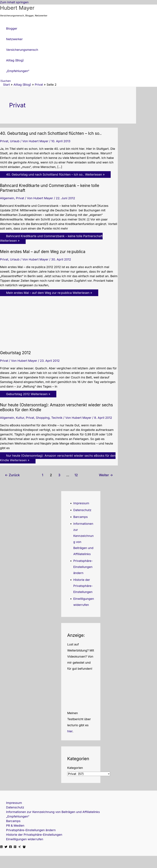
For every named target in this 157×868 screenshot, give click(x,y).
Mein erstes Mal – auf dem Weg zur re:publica (43, 252)
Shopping (43, 418)
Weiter (106, 475)
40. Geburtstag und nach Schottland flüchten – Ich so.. (51, 133)
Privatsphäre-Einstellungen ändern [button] (83, 567)
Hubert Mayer (17, 8)
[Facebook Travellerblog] (24, 847)
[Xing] (20, 847)
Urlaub (15, 141)
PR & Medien (15, 826)
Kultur (20, 418)
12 (76, 475)
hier (70, 731)
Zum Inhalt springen (14, 2)
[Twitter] (6, 847)
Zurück (12, 475)
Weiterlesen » (55, 175)
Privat (4, 141)
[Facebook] (10, 847)
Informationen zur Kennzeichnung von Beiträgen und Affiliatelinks (53, 812)
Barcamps (81, 517)
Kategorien (75, 768)
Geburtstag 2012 (15, 353)
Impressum (81, 503)
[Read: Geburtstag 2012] (39, 345)
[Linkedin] (1, 847)
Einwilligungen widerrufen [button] (25, 839)
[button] (5, 81)
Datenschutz (82, 510)
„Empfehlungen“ (18, 816)
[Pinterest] (15, 847)
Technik (57, 418)
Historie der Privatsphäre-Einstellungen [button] (83, 586)
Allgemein (7, 198)
